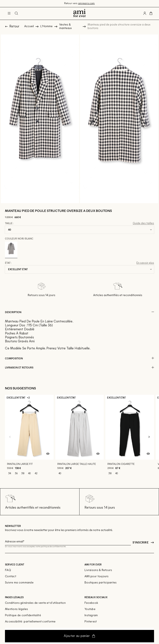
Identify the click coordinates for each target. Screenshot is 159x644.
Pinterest (91, 622)
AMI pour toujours (97, 577)
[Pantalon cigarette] (130, 437)
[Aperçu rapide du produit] (48, 454)
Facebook (91, 603)
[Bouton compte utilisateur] (145, 13)
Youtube (90, 609)
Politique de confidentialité (23, 615)
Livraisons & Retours (98, 570)
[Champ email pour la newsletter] (68, 541)
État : (8, 263)
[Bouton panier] (151, 13)
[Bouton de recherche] (16, 13)
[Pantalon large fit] (29, 437)
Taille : (9, 223)
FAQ (8, 570)
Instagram (91, 615)
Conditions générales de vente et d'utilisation (35, 603)
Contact (11, 577)
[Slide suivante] (149, 437)
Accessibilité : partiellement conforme (30, 622)
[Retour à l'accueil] (79, 13)
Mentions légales (16, 609)
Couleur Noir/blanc (19, 238)
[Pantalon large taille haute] (80, 437)
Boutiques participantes (101, 583)
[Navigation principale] (9, 13)
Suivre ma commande (19, 583)
